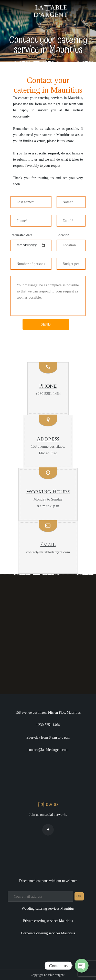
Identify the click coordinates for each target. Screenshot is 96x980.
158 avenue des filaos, (48, 446)
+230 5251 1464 (48, 394)
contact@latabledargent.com (48, 552)
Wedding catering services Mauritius (48, 909)
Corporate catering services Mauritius (48, 933)
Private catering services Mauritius (48, 921)
